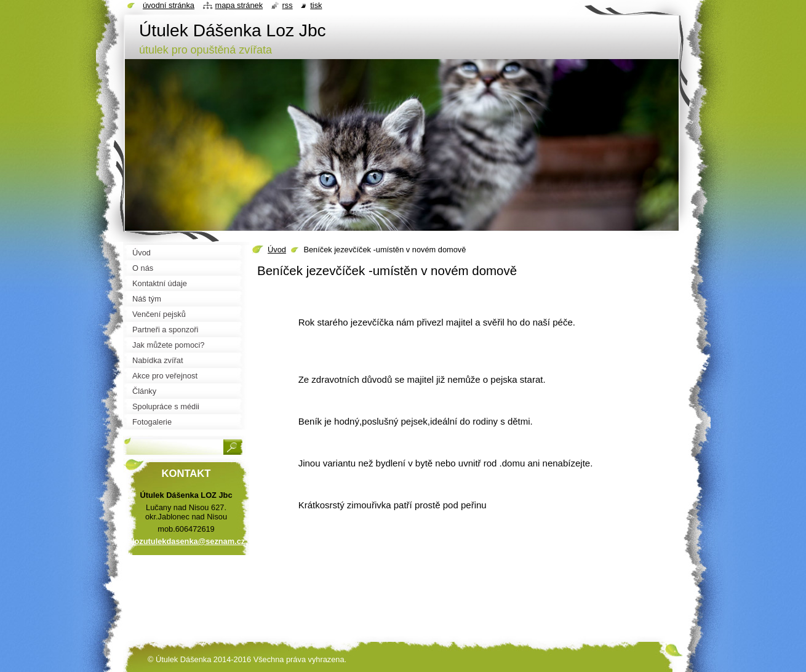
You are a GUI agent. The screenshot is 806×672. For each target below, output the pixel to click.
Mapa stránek (239, 5)
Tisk (316, 5)
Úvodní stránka (169, 5)
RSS (288, 5)
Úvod (277, 250)
